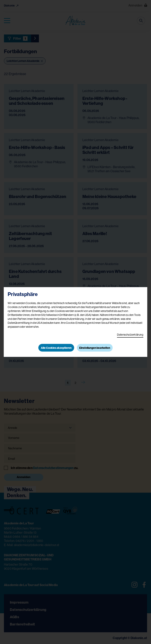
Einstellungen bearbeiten (95, 348)
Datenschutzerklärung (130, 335)
